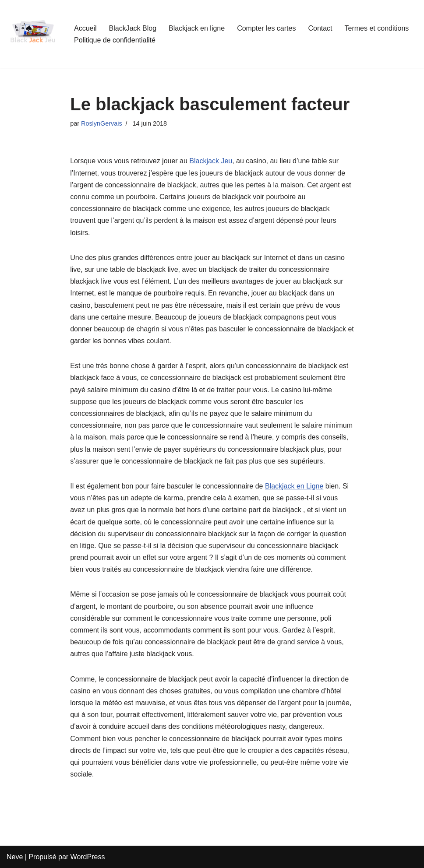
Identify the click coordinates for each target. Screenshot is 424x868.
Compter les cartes (266, 28)
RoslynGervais (102, 123)
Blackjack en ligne (197, 28)
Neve (15, 857)
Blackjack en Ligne (294, 486)
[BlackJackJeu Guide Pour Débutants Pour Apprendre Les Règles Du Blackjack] (33, 34)
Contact (320, 28)
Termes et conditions (377, 28)
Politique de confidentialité (115, 40)
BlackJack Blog (133, 28)
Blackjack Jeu (211, 161)
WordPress (88, 857)
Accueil (85, 28)
